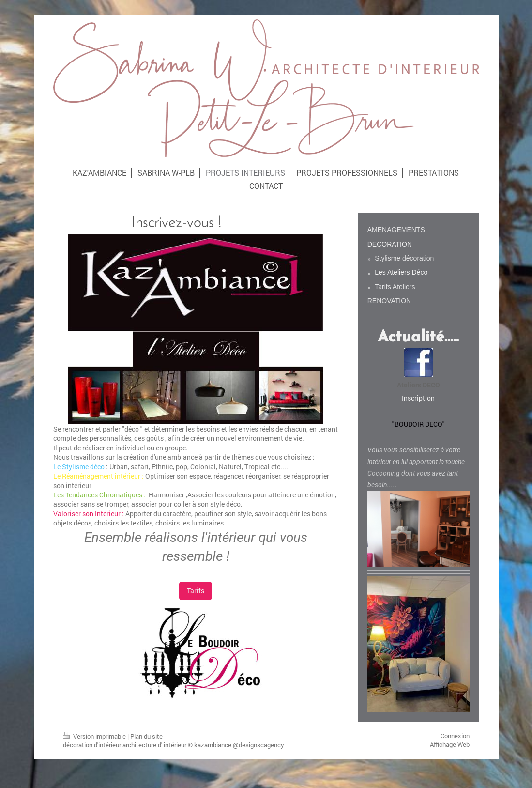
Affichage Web (450, 744)
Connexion (455, 736)
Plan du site (146, 736)
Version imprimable (95, 736)
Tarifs (196, 591)
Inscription (418, 398)
